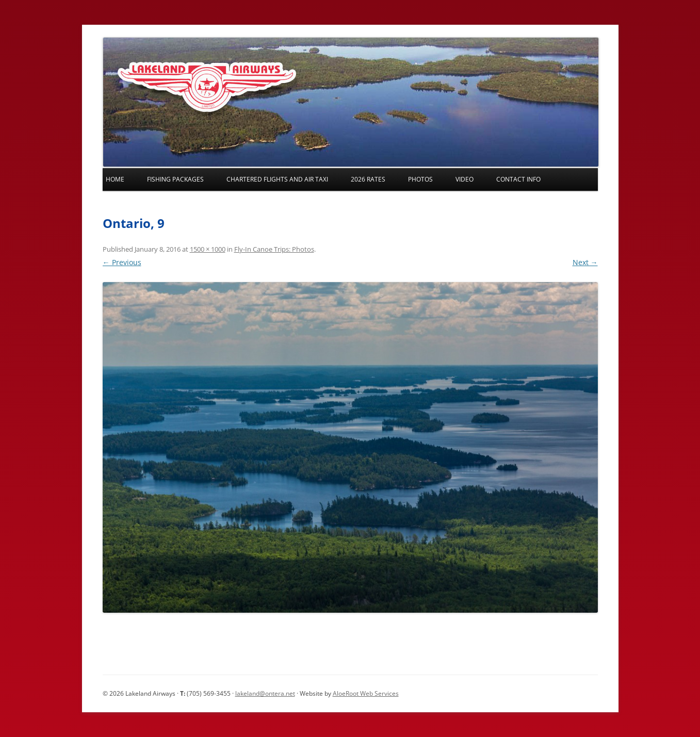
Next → (585, 262)
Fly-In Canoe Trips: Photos (274, 249)
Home (115, 179)
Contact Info (518, 179)
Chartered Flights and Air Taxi (277, 179)
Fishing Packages (175, 179)
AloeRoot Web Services (366, 693)
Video (465, 179)
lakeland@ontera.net (265, 693)
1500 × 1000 (208, 249)
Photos (420, 179)
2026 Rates (368, 179)
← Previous (122, 262)
